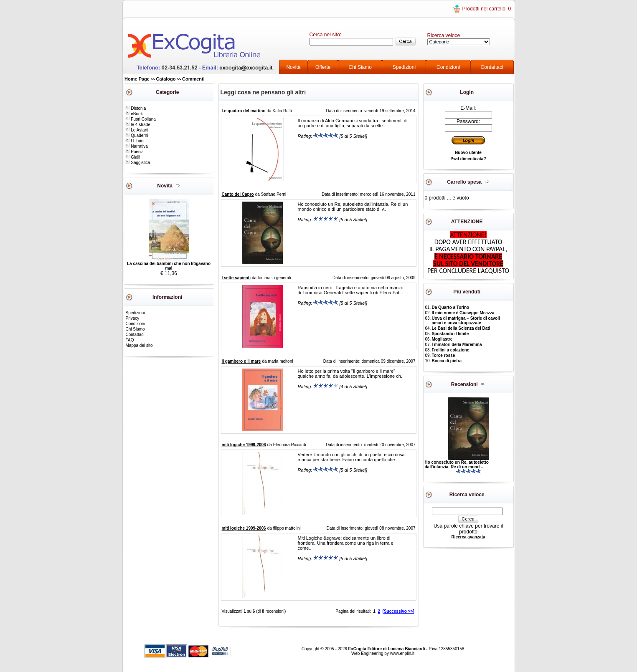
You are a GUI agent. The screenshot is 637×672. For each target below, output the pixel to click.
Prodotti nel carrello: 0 (486, 9)
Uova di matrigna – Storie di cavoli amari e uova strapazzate (466, 321)
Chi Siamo (360, 67)
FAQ (130, 340)
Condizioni (448, 67)
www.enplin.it (402, 653)
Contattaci (492, 67)
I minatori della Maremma (457, 345)
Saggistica (138, 163)
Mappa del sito (139, 345)
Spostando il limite (450, 334)
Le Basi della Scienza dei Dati (461, 328)
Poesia (135, 152)
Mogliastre (442, 339)
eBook (134, 114)
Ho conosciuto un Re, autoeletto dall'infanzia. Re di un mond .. (457, 465)
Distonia (136, 108)
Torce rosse (443, 355)
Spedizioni (404, 67)
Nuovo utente (468, 153)
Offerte (323, 67)
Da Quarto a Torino (450, 307)
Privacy (133, 318)
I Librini (135, 141)
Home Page (137, 79)
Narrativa (137, 146)
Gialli (133, 157)
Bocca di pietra (447, 361)
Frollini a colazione (450, 350)
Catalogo (166, 79)
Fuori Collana (141, 119)
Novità (293, 67)
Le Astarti (137, 130)
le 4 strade (138, 125)
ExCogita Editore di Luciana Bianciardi (387, 649)
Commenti (193, 79)
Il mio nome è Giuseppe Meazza (463, 313)
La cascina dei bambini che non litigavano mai (169, 266)
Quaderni (137, 135)
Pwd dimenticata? (468, 159)
